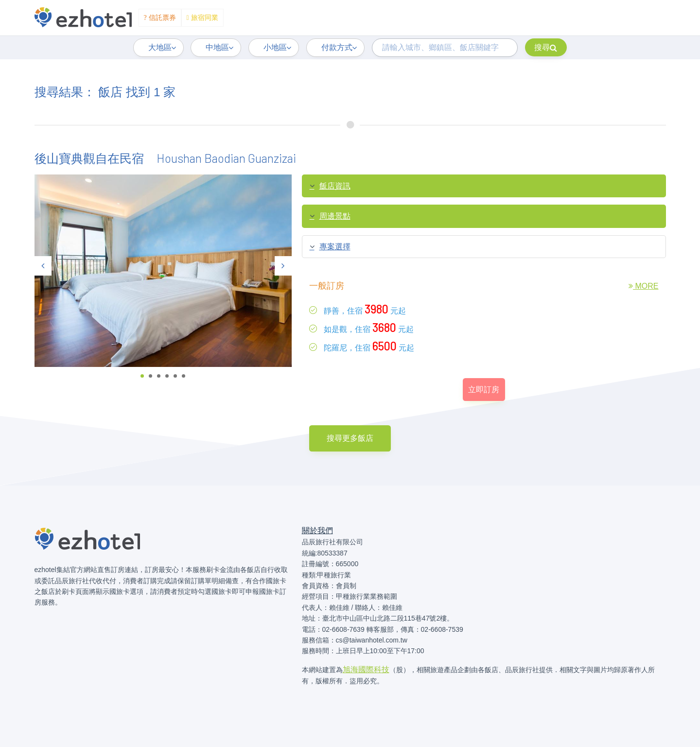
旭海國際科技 (366, 669)
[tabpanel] (163, 271)
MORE (643, 286)
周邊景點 (330, 216)
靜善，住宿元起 (358, 309)
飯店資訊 (330, 186)
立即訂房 (484, 390)
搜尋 (546, 47)
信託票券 (160, 17)
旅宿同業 (202, 17)
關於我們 (317, 530)
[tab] (484, 186)
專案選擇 (330, 247)
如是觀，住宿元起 (361, 327)
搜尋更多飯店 (350, 438)
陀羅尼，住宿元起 (362, 346)
